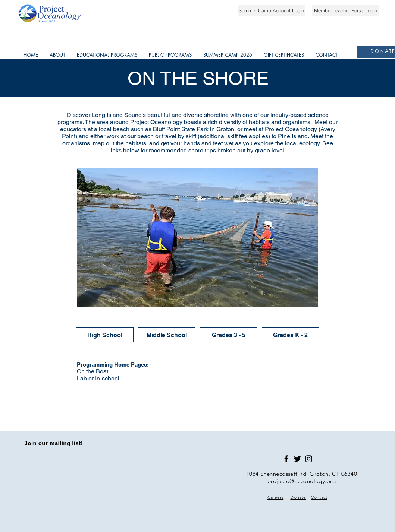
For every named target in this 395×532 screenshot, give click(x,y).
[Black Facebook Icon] (286, 459)
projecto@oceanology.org (302, 481)
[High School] (105, 335)
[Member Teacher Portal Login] (346, 10)
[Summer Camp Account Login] (271, 10)
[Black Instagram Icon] (309, 459)
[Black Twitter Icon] (297, 459)
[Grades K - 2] (291, 335)
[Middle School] (167, 335)
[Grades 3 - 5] (229, 335)
